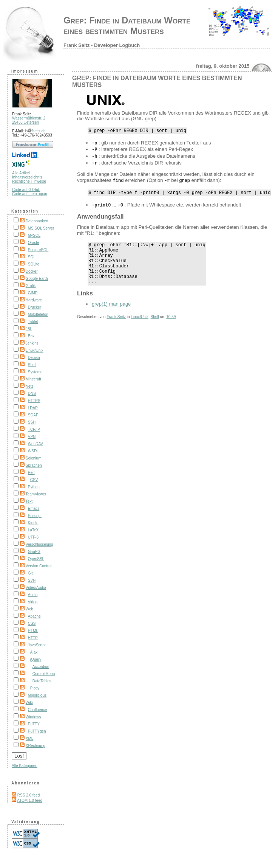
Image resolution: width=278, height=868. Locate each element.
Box (31, 336)
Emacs (34, 509)
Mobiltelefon (38, 314)
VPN (32, 437)
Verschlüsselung (39, 544)
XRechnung (36, 746)
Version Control (39, 566)
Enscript (35, 516)
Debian (34, 358)
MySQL (34, 235)
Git (30, 573)
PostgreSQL (38, 250)
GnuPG (34, 552)
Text (29, 501)
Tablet (33, 322)
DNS (32, 394)
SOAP (33, 415)
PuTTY (34, 724)
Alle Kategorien (25, 766)
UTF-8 (33, 537)
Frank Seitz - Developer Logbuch (102, 45)
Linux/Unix (35, 350)
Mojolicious (37, 695)
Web (29, 609)
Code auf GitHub (26, 190)
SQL (32, 257)
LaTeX (33, 530)
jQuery (36, 659)
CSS (32, 623)
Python (34, 487)
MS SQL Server (41, 228)
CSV (34, 480)
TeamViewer (36, 494)
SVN (32, 580)
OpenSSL (36, 559)
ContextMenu (44, 674)
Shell (32, 365)
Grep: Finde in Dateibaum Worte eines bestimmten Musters (127, 26)
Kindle (33, 523)
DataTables (42, 681)
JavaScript (37, 645)
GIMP (33, 293)
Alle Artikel (21, 173)
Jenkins (32, 343)
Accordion (41, 667)
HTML (33, 631)
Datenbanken (37, 221)
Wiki (29, 703)
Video (33, 602)
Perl (31, 473)
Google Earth (37, 279)
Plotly (35, 688)
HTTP (33, 638)
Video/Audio (36, 588)
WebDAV (36, 444)
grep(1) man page (111, 311)
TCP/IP (34, 429)
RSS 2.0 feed (29, 795)
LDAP (33, 408)
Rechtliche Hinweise (29, 181)
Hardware (34, 300)
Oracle (33, 243)
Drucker (35, 307)
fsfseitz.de (35, 131)
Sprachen (34, 465)
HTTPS (34, 401)
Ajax (34, 652)
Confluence (38, 710)
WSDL (33, 451)
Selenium (34, 458)
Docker (32, 271)
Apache (34, 616)
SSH (32, 422)
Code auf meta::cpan (30, 194)
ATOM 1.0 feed (30, 800)
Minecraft (33, 379)
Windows (33, 717)
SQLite (34, 264)
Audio (33, 595)
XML (30, 738)
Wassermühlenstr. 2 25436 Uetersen (29, 120)
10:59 (171, 324)
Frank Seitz (116, 324)
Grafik (31, 286)
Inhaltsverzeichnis (27, 177)
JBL (29, 329)
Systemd (35, 372)
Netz (30, 386)
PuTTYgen (37, 731)
